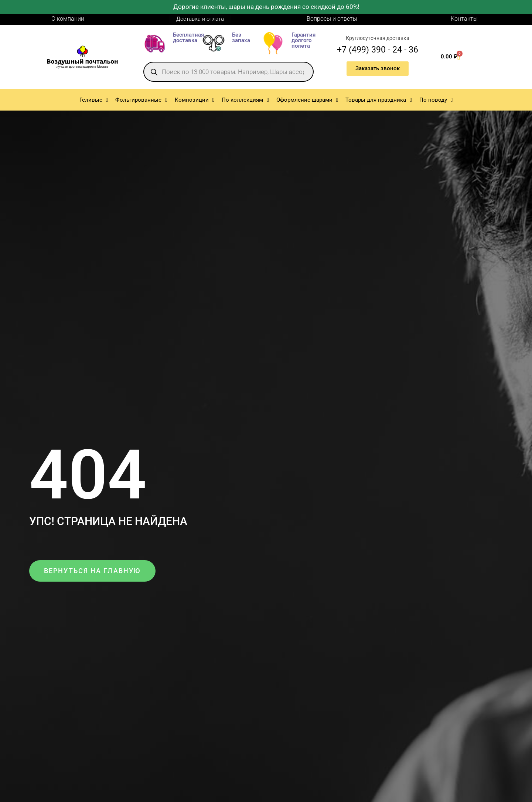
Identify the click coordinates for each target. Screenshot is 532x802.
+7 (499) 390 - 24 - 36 (378, 50)
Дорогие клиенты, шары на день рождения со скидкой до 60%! (266, 7)
